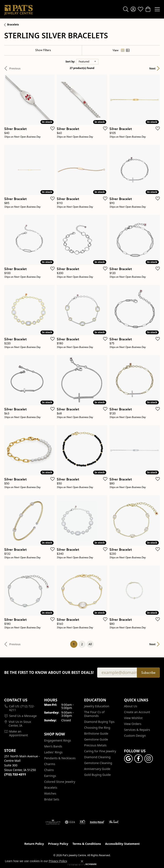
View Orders (133, 724)
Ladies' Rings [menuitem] (53, 752)
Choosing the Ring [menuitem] (97, 728)
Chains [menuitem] (49, 770)
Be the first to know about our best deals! (49, 672)
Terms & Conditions (87, 844)
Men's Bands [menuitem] (53, 746)
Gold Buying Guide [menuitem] (97, 775)
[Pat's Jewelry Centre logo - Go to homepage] (18, 9)
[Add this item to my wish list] (51, 128)
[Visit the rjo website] (82, 822)
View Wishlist (133, 718)
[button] (126, 9)
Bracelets (13, 25)
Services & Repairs (137, 730)
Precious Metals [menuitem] (95, 745)
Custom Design (135, 736)
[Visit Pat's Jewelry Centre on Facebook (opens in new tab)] (138, 759)
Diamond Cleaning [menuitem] (97, 757)
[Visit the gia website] (70, 822)
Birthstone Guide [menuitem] (96, 733)
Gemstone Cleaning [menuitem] (98, 763)
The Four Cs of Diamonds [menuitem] (94, 714)
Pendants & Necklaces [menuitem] (60, 758)
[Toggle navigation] (157, 9)
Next (152, 68)
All (90, 644)
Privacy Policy (58, 844)
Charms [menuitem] (50, 764)
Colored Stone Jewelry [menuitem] (60, 782)
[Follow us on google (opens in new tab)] (128, 759)
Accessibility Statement (122, 844)
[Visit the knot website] (114, 822)
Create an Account (137, 712)
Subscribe (148, 672)
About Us (131, 706)
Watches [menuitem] (50, 793)
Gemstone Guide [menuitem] (96, 739)
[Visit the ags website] (53, 822)
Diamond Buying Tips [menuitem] (99, 722)
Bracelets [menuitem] (51, 788)
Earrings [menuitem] (50, 776)
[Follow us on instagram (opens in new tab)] (149, 759)
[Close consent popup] (82, 861)
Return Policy (34, 844)
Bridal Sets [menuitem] (52, 799)
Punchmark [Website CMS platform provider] (90, 864)
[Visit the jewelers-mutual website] (97, 822)
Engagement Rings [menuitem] (58, 740)
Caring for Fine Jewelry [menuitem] (100, 751)
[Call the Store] (15, 774)
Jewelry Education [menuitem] (97, 706)
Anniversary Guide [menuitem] (97, 769)
